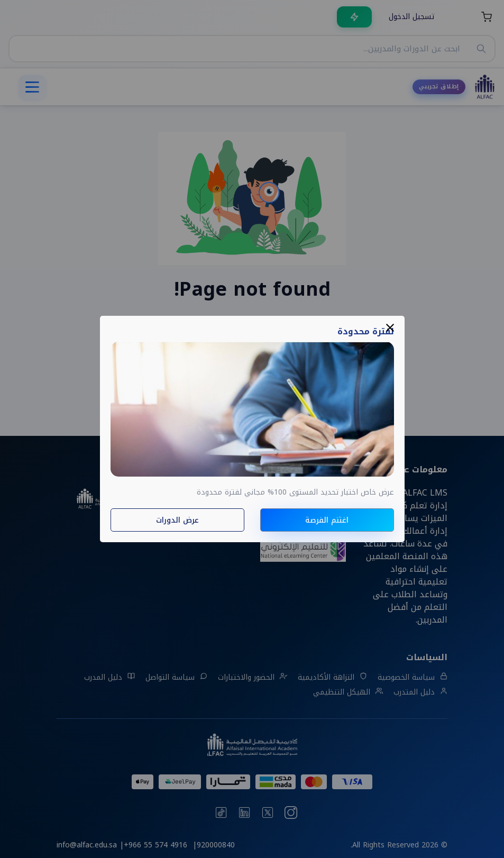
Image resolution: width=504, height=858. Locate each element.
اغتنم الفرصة (327, 520)
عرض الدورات (177, 520)
